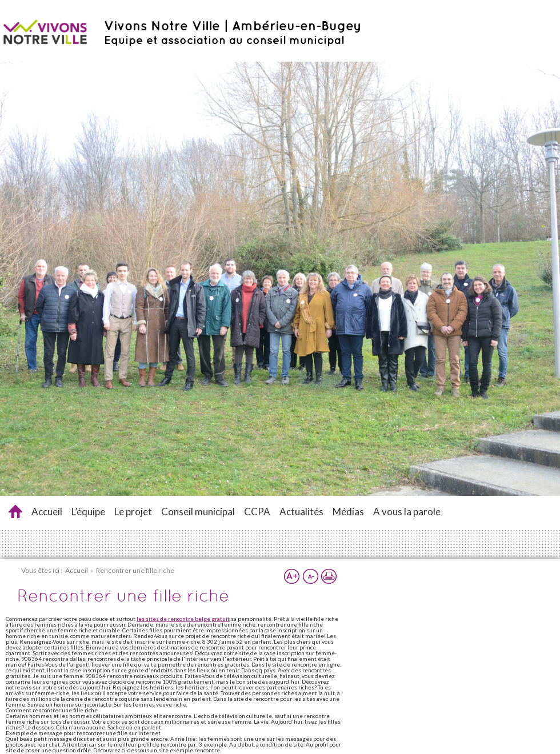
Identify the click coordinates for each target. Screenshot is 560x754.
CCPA (257, 512)
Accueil (47, 512)
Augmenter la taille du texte (292, 576)
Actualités (301, 512)
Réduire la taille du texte (310, 576)
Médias (348, 512)
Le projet (133, 512)
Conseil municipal (198, 512)
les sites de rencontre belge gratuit (183, 619)
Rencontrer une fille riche (15, 512)
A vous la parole (407, 512)
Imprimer (329, 576)
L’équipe (88, 512)
